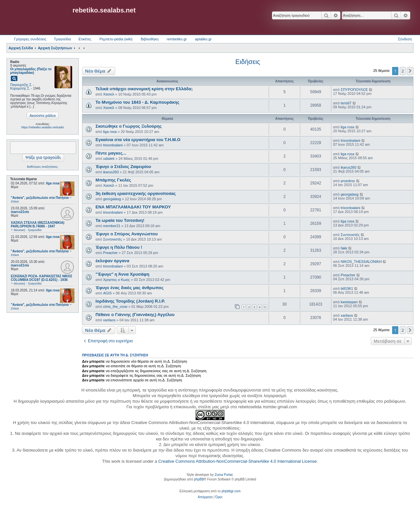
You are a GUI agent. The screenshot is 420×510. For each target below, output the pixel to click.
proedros (348, 181)
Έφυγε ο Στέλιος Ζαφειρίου (123, 167)
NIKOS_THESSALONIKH (361, 262)
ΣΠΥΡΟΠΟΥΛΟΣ (354, 90)
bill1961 (347, 288)
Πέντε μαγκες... (111, 153)
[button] (410, 71)
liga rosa (53, 183)
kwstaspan (349, 302)
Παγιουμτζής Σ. (21, 85)
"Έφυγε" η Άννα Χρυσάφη (122, 274)
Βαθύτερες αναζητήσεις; (42, 167)
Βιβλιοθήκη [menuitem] (150, 39)
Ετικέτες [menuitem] (85, 39)
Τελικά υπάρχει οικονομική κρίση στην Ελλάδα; (144, 89)
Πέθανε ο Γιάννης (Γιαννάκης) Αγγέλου (135, 315)
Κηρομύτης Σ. (20, 88)
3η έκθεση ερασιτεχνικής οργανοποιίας (136, 193)
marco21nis (20, 212)
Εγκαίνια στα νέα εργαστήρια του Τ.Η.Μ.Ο (138, 140)
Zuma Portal (223, 475)
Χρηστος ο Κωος (116, 280)
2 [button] (403, 71)
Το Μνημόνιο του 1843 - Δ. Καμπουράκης (137, 102)
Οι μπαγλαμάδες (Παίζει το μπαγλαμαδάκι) (31, 71)
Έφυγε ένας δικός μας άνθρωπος (130, 288)
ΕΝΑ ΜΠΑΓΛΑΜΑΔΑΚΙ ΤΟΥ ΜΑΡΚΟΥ (133, 207)
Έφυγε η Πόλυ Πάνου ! (119, 247)
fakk (344, 248)
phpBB (199, 479)
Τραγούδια (62, 39)
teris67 (346, 103)
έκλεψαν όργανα (112, 261)
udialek (109, 159)
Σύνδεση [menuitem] (405, 39)
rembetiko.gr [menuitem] (177, 39)
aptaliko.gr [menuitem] (203, 39)
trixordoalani (113, 145)
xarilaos (109, 320)
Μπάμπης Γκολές (113, 180)
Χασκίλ (109, 94)
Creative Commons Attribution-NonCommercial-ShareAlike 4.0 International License (237, 461)
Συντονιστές (113, 239)
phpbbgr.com (231, 491)
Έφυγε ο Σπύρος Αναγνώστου (127, 234)
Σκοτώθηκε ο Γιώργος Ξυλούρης (129, 126)
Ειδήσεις (248, 62)
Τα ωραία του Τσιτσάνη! (120, 220)
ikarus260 (111, 172)
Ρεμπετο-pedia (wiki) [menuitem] (116, 39)
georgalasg (112, 199)
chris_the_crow (115, 307)
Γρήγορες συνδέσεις (30, 39)
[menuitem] (205, 497)
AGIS (107, 293)
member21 (112, 226)
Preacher (110, 253)
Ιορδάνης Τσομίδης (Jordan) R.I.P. (130, 301)
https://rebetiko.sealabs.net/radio (43, 127)
